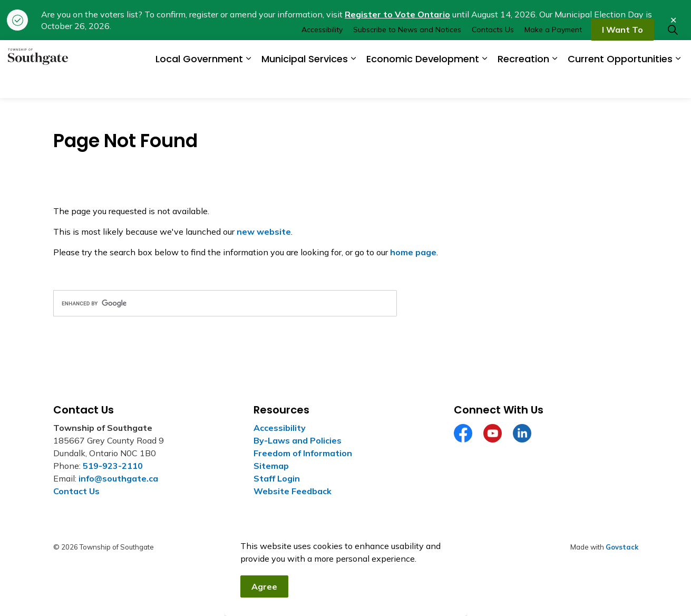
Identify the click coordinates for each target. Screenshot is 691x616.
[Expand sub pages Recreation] (554, 84)
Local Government (199, 84)
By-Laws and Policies (298, 440)
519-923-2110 (113, 466)
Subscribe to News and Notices (407, 54)
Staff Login (277, 478)
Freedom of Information (303, 453)
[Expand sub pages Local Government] (248, 84)
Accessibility (322, 54)
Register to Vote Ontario (397, 14)
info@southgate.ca (118, 478)
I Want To (622, 55)
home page (413, 252)
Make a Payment (553, 54)
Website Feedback (293, 491)
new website (264, 232)
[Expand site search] (673, 55)
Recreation (523, 84)
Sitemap (271, 466)
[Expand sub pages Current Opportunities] (678, 84)
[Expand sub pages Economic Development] (484, 84)
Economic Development (423, 84)
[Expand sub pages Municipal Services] (353, 84)
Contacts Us (493, 54)
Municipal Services (305, 84)
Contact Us (76, 491)
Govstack (622, 547)
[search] (225, 303)
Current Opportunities (620, 84)
